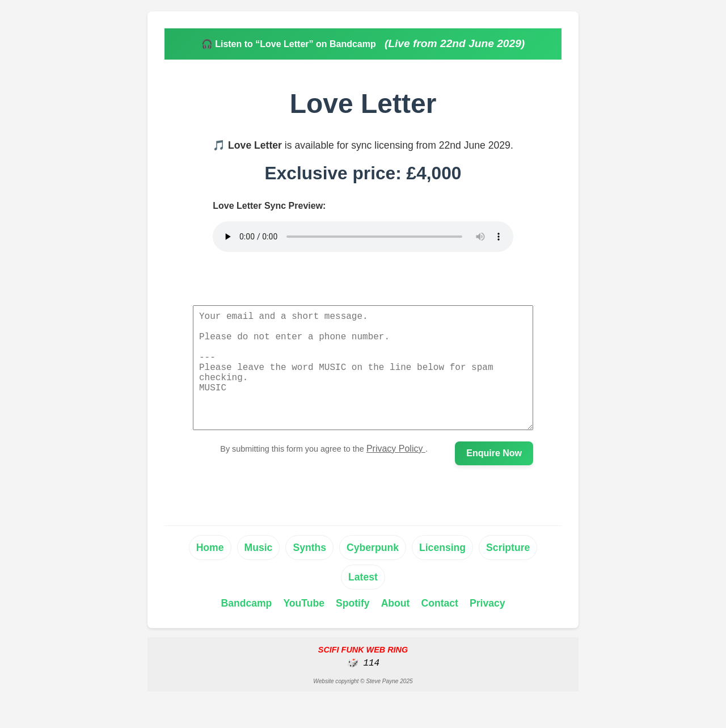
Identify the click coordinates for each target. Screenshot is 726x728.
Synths (309, 573)
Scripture (508, 573)
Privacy (487, 628)
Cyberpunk (373, 573)
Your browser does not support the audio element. (363, 237)
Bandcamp (246, 628)
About (396, 628)
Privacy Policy (396, 474)
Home (210, 573)
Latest (363, 602)
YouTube (304, 628)
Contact (440, 628)
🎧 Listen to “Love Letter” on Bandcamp (290, 44)
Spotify (353, 628)
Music (259, 573)
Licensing (442, 573)
